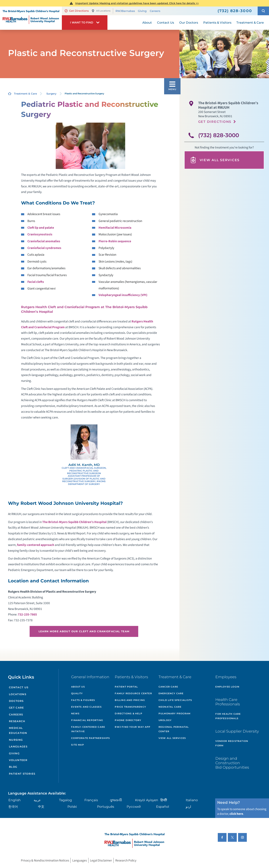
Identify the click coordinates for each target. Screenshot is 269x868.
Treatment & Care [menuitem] (250, 23)
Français (91, 800)
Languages (18, 746)
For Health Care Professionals (228, 716)
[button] (263, 11)
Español (163, 807)
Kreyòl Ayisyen (147, 800)
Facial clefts (36, 282)
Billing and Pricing (130, 700)
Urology (165, 720)
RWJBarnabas (125, 11)
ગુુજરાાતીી (116, 800)
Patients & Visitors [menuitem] (217, 23)
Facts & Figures (83, 700)
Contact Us (19, 687)
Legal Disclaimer (101, 860)
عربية (37, 800)
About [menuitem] (147, 23)
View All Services (215, 160)
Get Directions (77, 11)
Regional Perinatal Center (174, 729)
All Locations (101, 11)
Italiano (192, 800)
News (75, 713)
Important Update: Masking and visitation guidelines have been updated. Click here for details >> (137, 3)
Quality (77, 693)
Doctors (16, 701)
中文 (41, 807)
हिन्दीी (164, 800)
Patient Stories (22, 774)
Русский (134, 807)
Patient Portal (126, 687)
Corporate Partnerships (91, 738)
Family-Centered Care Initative (88, 729)
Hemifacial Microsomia (115, 228)
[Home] (31, 18)
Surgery (51, 94)
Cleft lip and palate (41, 228)
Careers (155, 11)
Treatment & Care (25, 94)
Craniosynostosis (40, 234)
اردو (188, 807)
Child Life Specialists (175, 700)
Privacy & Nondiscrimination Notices (45, 860)
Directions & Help (128, 713)
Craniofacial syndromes (44, 248)
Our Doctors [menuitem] (189, 23)
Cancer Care (168, 687)
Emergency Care (171, 693)
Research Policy (126, 860)
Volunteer (18, 760)
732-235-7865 (27, 614)
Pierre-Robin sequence (115, 241)
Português (106, 807)
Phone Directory (128, 720)
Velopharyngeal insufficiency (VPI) (123, 295)
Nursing (16, 740)
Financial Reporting (87, 720)
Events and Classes (86, 707)
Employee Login (227, 687)
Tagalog (65, 800)
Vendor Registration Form (232, 743)
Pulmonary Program (174, 713)
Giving (142, 11)
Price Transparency (130, 707)
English (15, 800)
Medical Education (18, 730)
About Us (78, 687)
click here (236, 814)
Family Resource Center (133, 693)
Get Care (16, 708)
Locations (18, 694)
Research (17, 721)
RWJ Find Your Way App (133, 727)
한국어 (13, 807)
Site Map (78, 745)
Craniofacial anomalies (44, 241)
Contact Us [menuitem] (166, 23)
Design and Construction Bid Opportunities (232, 763)
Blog (13, 767)
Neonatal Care (170, 707)
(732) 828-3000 (219, 135)
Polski (72, 807)
